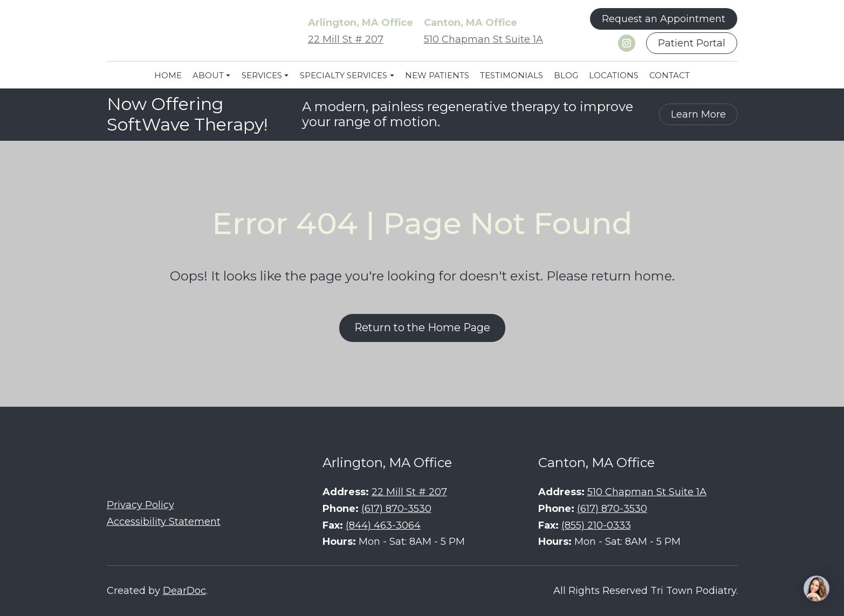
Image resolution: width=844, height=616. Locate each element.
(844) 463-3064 (383, 525)
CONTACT (670, 75)
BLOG (566, 75)
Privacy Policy (140, 505)
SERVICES (262, 75)
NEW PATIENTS (437, 75)
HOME (168, 75)
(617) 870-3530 (396, 509)
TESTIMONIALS (512, 75)
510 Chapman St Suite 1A (483, 39)
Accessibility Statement (164, 522)
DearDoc (184, 591)
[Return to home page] (188, 31)
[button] (664, 19)
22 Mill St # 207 (346, 39)
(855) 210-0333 (596, 525)
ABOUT (208, 75)
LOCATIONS (614, 75)
